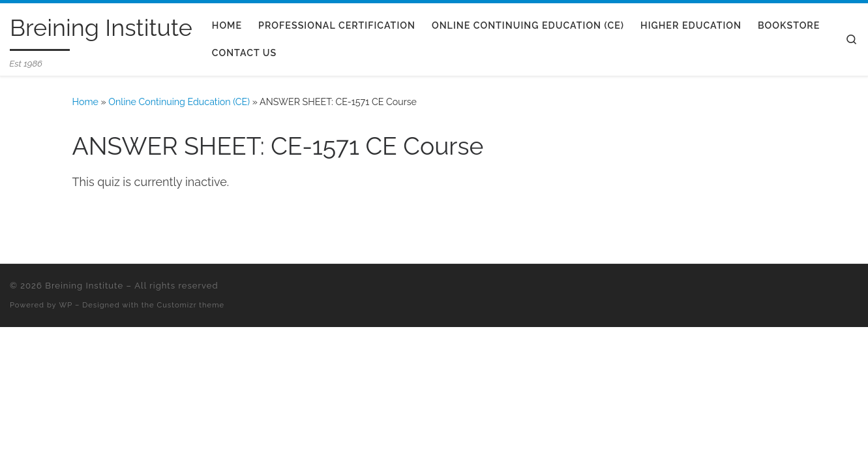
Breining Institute (84, 286)
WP (66, 305)
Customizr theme (191, 305)
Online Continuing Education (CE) (179, 102)
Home (85, 102)
